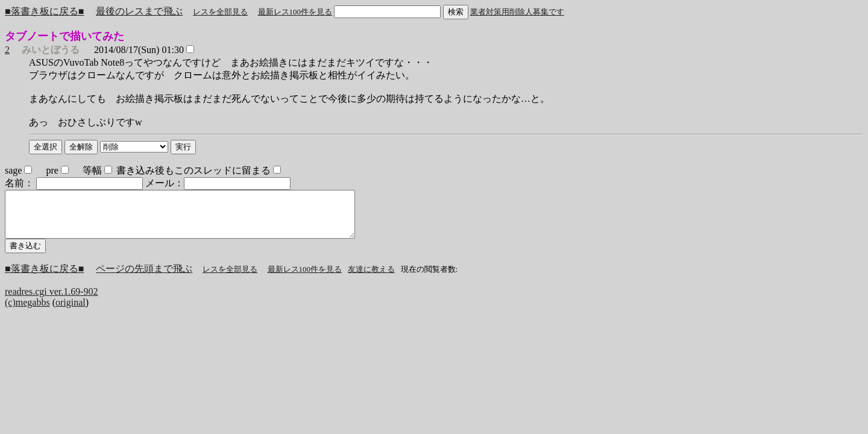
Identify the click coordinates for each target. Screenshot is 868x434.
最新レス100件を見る (295, 12)
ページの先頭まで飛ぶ (144, 278)
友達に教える (371, 278)
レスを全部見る (220, 12)
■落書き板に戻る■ (44, 11)
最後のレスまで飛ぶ (139, 11)
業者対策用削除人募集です (517, 12)
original (71, 311)
